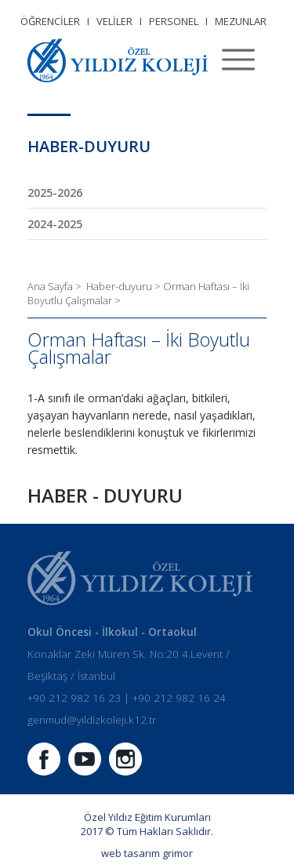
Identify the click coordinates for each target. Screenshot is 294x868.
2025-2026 (55, 192)
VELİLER (114, 21)
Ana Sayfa (51, 286)
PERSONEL (174, 21)
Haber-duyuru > (125, 286)
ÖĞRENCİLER (50, 21)
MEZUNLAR (241, 21)
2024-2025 (55, 224)
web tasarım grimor (147, 853)
